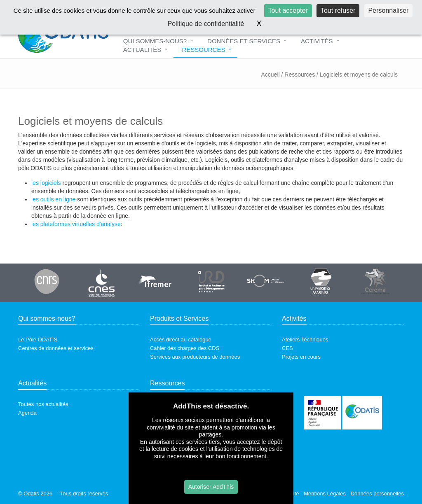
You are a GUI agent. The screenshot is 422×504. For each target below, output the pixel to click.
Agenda (27, 413)
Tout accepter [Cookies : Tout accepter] (288, 10)
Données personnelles (377, 493)
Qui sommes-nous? (155, 41)
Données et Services (244, 41)
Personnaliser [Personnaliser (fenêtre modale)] (389, 10)
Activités (317, 41)
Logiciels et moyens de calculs (359, 75)
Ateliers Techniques (305, 339)
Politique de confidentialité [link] (206, 24)
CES (287, 348)
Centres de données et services (56, 348)
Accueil (270, 75)
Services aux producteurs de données (195, 357)
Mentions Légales (325, 493)
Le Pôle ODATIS (38, 339)
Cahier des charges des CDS (185, 348)
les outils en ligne (53, 199)
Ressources (203, 50)
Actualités (142, 50)
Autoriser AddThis (211, 487)
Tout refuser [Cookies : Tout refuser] (338, 10)
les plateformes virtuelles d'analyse (76, 224)
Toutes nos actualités (43, 404)
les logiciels (46, 183)
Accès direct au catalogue (181, 339)
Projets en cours (301, 357)
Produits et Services (179, 318)
